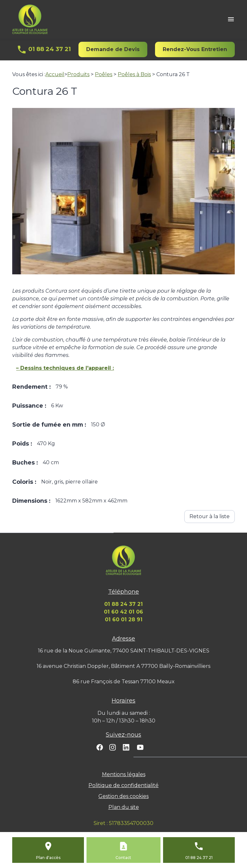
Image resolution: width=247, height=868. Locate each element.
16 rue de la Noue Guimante (124, 651)
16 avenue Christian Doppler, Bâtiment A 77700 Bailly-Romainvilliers (123, 666)
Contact (123, 858)
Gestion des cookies (123, 796)
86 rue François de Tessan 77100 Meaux (124, 682)
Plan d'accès (48, 858)
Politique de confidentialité (123, 785)
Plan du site (124, 807)
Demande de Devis (113, 49)
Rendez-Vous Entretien (195, 49)
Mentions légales (124, 774)
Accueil (55, 74)
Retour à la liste (210, 516)
